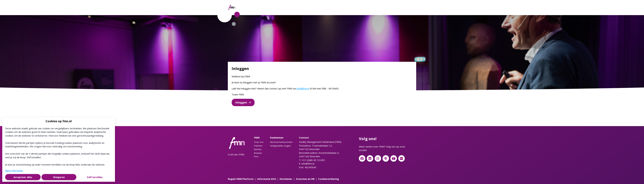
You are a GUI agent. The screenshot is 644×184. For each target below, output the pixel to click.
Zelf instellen (95, 177)
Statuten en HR (305, 179)
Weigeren (59, 177)
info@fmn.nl (303, 88)
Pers (256, 156)
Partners (258, 146)
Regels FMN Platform (241, 179)
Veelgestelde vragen (280, 146)
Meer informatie (14, 170)
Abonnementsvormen (281, 142)
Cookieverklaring (329, 179)
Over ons (259, 142)
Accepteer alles (23, 177)
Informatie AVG (267, 179)
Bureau (258, 149)
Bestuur (258, 153)
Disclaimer (286, 179)
